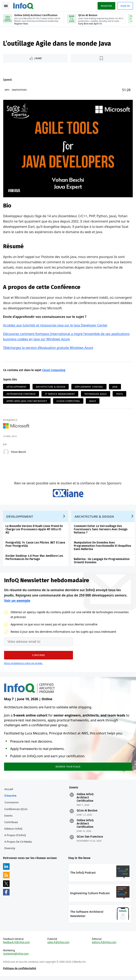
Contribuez (11, 825)
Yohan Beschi (19, 452)
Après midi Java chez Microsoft (27, 401)
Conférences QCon (16, 812)
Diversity (10, 851)
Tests (120, 394)
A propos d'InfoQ (15, 838)
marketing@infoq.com (16, 957)
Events (9, 818)
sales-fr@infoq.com (58, 946)
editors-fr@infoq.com (104, 946)
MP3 (7, 90)
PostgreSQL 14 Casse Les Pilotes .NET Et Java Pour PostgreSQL (35, 546)
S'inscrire (10, 798)
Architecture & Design (51, 387)
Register (106, 6)
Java (115, 387)
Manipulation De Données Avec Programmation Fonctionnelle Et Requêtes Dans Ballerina (103, 547)
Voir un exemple (17, 603)
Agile (93, 401)
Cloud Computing (54, 370)
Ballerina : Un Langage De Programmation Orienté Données (102, 562)
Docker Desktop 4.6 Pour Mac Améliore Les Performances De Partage (34, 559)
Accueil (9, 792)
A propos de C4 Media (18, 844)
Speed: (8, 80)
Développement (17, 387)
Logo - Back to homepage (24, 5)
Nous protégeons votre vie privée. (23, 665)
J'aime (38, 59)
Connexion (12, 805)
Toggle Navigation (6, 6)
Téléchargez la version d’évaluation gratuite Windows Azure (48, 348)
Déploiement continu (89, 387)
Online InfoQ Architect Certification (85, 800)
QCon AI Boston (87, 814)
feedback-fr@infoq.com (17, 946)
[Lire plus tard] (101, 59)
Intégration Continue (21, 394)
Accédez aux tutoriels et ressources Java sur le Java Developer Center (55, 325)
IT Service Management (60, 394)
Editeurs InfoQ (14, 831)
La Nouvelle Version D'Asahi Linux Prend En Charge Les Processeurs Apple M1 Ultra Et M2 (34, 531)
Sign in (125, 6)
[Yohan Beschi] (6, 452)
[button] (39, 657)
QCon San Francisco (90, 840)
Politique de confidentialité (20, 972)
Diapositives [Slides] (19, 90)
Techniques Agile (96, 394)
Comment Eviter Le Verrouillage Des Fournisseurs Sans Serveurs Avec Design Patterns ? (101, 531)
